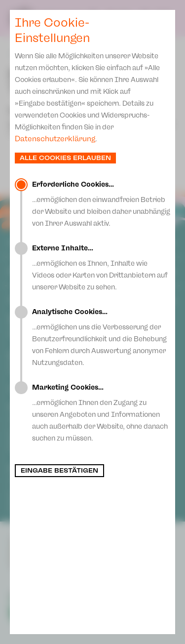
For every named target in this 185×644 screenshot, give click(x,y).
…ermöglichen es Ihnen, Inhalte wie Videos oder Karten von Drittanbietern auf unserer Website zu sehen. (101, 268)
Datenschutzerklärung (55, 139)
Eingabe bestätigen (59, 471)
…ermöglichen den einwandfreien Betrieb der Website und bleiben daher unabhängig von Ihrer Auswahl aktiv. (101, 204)
